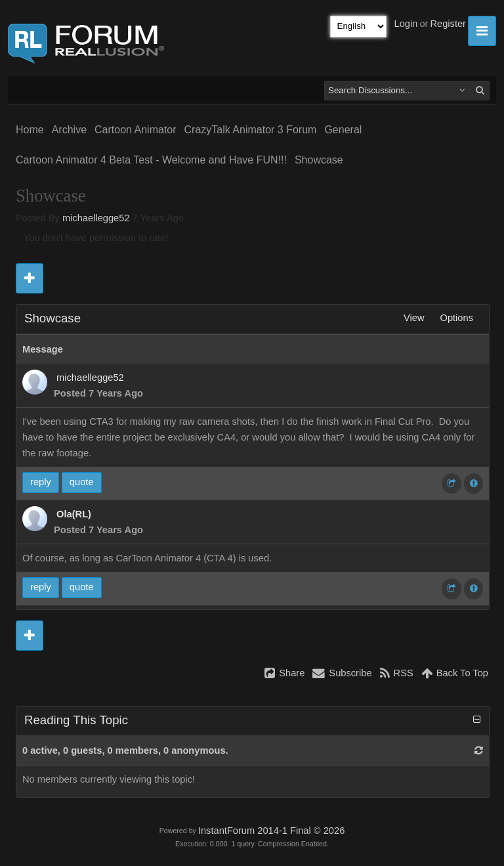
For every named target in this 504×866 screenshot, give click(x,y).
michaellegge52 (96, 218)
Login (406, 24)
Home (30, 130)
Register (448, 24)
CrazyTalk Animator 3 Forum (251, 130)
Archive (69, 130)
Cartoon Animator (136, 130)
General (343, 130)
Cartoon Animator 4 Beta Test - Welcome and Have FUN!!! (151, 160)
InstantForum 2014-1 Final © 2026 (271, 831)
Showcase (319, 160)
